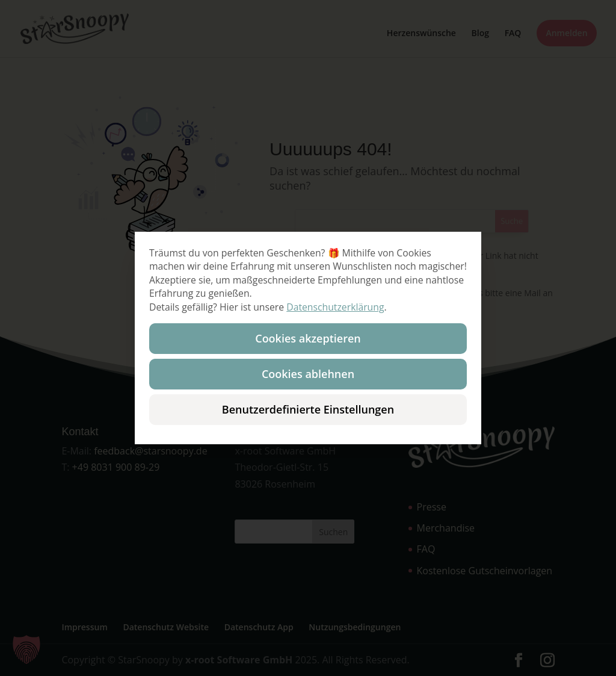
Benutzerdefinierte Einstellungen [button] (308, 409)
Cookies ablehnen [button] (308, 374)
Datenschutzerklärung (335, 307)
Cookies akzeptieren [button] (308, 338)
